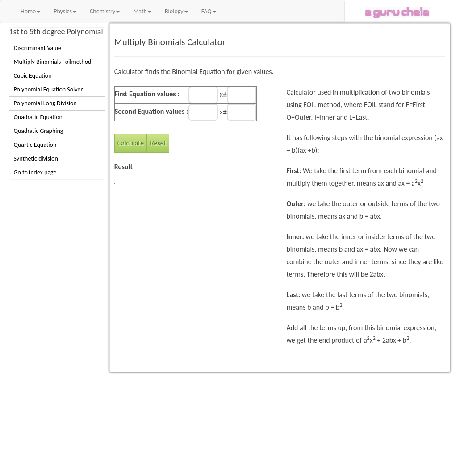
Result (123, 167)
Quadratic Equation (38, 117)
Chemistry (105, 11)
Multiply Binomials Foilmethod (53, 62)
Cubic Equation (33, 76)
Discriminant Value (38, 48)
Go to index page (35, 172)
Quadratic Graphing (39, 131)
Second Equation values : (152, 111)
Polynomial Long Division (45, 103)
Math (142, 11)
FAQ (209, 11)
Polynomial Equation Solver (48, 89)
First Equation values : (147, 94)
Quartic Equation (35, 145)
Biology (176, 11)
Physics (65, 11)
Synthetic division (36, 159)
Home (30, 11)
